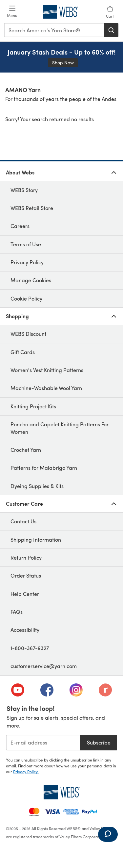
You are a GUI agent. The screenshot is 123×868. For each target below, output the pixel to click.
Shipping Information (36, 540)
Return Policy (26, 557)
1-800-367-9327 (30, 648)
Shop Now (65, 63)
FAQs (17, 612)
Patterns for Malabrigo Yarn (44, 468)
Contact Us (23, 521)
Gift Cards (23, 352)
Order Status (26, 575)
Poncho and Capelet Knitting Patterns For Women (60, 428)
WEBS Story (24, 190)
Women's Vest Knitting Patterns (47, 370)
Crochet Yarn (26, 450)
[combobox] (54, 30)
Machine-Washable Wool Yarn (46, 388)
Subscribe (99, 742)
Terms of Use (26, 244)
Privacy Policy (27, 262)
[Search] (111, 30)
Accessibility (25, 630)
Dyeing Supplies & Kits (37, 486)
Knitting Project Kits (33, 406)
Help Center (25, 594)
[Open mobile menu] (12, 12)
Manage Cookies (31, 280)
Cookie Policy (26, 298)
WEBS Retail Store (32, 208)
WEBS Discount (28, 334)
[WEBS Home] (61, 792)
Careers (20, 226)
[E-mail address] (43, 743)
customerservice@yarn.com (44, 666)
